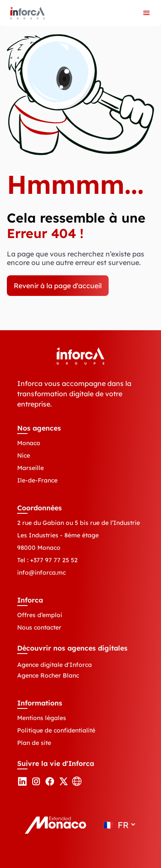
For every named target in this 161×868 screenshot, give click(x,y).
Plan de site (34, 743)
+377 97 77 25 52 (54, 560)
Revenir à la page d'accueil (58, 286)
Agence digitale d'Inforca (55, 665)
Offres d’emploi (40, 615)
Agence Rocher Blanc (48, 675)
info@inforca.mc (41, 573)
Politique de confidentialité (56, 730)
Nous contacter (39, 627)
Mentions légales (42, 718)
